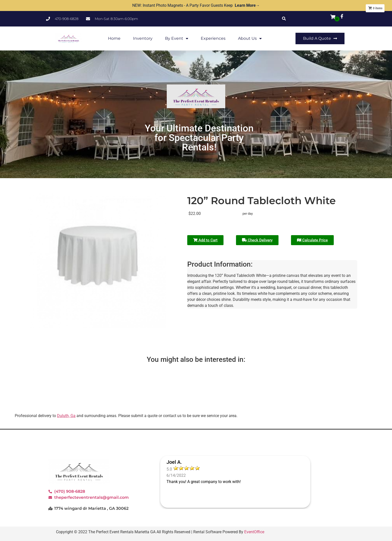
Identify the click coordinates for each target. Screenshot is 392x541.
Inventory (143, 38)
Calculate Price (312, 240)
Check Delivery (257, 240)
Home (114, 38)
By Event (177, 38)
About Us (250, 38)
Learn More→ (247, 5)
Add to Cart (205, 240)
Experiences (213, 38)
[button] (284, 19)
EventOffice (254, 532)
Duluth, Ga (66, 416)
